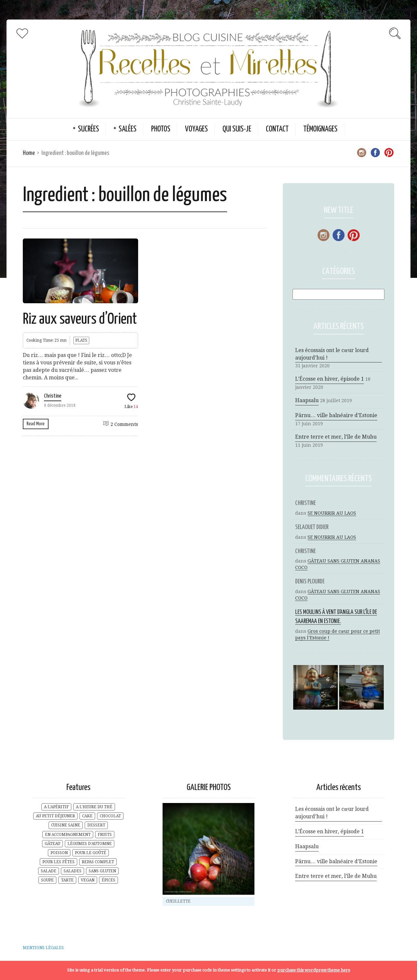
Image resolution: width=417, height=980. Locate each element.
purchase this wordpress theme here (314, 970)
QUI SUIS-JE (237, 129)
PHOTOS (161, 129)
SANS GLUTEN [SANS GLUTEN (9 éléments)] (102, 871)
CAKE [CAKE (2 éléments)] (87, 816)
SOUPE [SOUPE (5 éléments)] (47, 880)
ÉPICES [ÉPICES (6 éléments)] (108, 880)
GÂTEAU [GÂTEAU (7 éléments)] (52, 844)
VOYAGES (196, 129)
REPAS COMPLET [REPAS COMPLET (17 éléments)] (98, 862)
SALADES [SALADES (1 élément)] (72, 871)
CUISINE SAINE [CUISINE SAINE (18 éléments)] (66, 825)
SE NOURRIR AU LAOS (332, 513)
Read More (36, 424)
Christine (53, 396)
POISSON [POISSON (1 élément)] (59, 853)
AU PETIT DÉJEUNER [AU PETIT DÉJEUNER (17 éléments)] (55, 816)
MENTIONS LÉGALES (43, 948)
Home (29, 153)
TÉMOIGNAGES (320, 129)
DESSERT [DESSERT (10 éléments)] (96, 825)
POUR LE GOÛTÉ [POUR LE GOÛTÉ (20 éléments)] (91, 853)
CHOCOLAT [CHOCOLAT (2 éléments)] (110, 816)
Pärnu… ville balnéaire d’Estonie (336, 415)
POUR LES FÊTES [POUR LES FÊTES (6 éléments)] (58, 862)
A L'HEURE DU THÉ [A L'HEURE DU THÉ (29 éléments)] (94, 807)
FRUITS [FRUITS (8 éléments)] (105, 835)
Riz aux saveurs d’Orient (80, 320)
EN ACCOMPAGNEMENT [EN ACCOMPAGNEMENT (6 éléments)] (68, 835)
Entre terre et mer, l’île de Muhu (336, 437)
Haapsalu (307, 400)
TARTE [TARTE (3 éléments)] (67, 880)
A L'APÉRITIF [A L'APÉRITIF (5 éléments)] (56, 807)
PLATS (81, 340)
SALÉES (128, 129)
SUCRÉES (88, 129)
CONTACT (277, 129)
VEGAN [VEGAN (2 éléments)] (88, 880)
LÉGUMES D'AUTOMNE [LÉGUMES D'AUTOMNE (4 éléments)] (90, 844)
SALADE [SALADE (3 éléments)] (49, 871)
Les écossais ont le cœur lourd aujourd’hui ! (332, 354)
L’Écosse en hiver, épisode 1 (330, 379)
